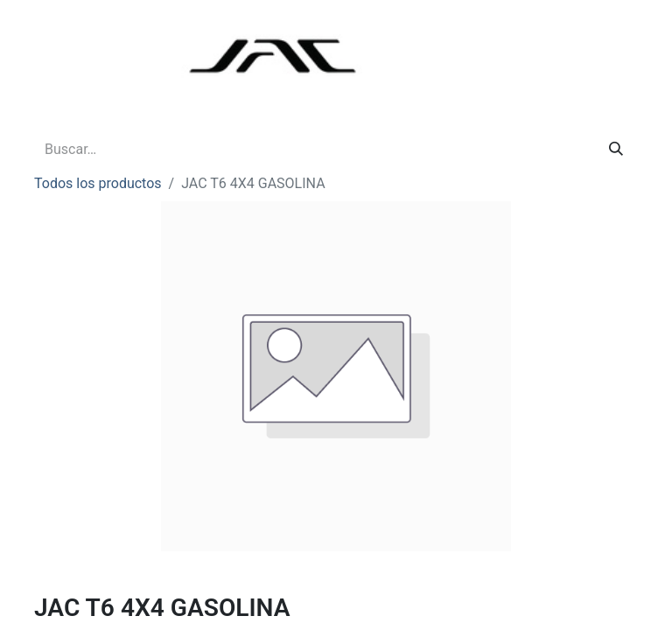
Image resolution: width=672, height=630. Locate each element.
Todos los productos (98, 183)
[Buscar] (616, 150)
